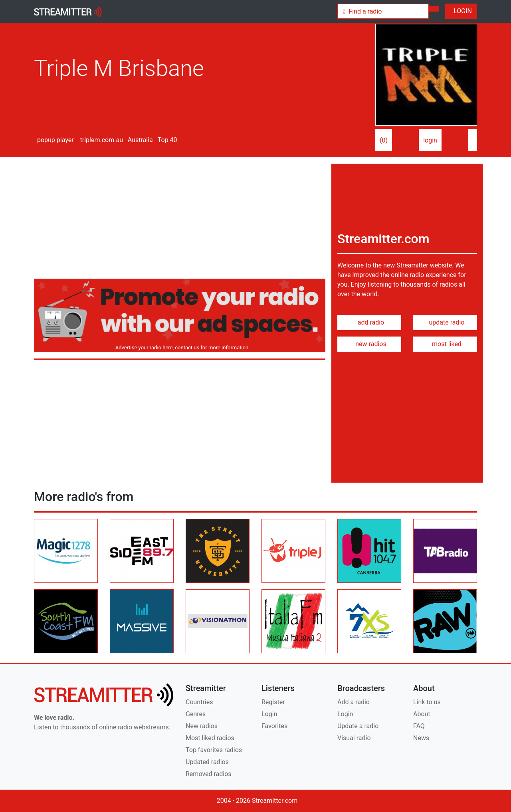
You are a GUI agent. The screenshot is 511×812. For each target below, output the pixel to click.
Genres (196, 714)
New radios (202, 726)
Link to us (427, 702)
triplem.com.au (101, 140)
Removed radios (209, 774)
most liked (445, 344)
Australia (140, 140)
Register (273, 702)
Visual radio (354, 738)
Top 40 (167, 140)
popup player (54, 140)
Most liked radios (210, 738)
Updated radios (207, 762)
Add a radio (354, 702)
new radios (369, 344)
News (421, 738)
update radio (445, 322)
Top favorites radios (214, 750)
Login (269, 714)
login (430, 140)
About (422, 714)
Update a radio (358, 726)
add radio (369, 322)
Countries (199, 702)
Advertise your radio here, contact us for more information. (181, 348)
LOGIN (461, 11)
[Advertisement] (180, 220)
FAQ (419, 726)
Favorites (274, 726)
